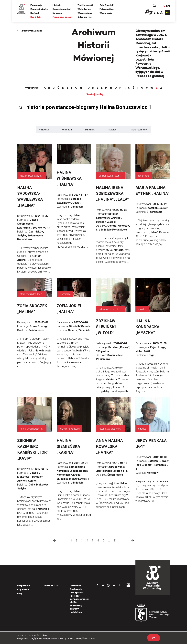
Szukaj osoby (95, 94)
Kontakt (35, 13)
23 (115, 541)
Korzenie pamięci (62, 9)
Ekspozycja (36, 5)
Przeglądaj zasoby (62, 17)
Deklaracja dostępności (77, 591)
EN (168, 6)
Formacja (67, 130)
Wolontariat (84, 9)
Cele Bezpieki (107, 5)
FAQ (20, 593)
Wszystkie (32, 88)
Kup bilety (36, 17)
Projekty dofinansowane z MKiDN (79, 599)
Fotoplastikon (107, 9)
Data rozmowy (139, 130)
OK (154, 638)
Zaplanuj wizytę (39, 9)
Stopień (112, 130)
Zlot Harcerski (85, 5)
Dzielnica (90, 130)
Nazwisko (44, 130)
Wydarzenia (106, 13)
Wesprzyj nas (85, 13)
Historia (57, 5)
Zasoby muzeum (32, 31)
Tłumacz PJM (51, 586)
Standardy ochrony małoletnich (76, 609)
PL (163, 6)
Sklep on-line (85, 17)
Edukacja (58, 13)
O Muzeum (76, 586)
